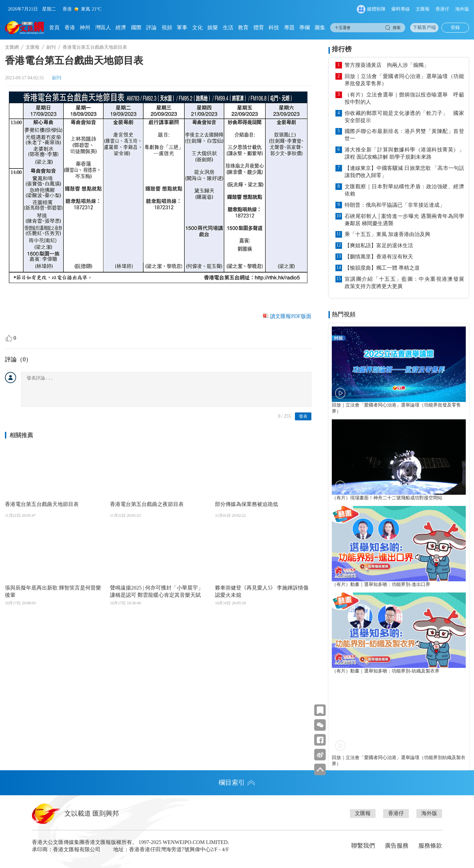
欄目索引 (237, 782)
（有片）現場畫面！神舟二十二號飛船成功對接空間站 (387, 498)
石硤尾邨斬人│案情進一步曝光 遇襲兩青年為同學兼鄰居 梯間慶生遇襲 (404, 220)
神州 (85, 27)
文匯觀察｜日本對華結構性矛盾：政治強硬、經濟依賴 (404, 190)
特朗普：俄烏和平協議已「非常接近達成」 (395, 205)
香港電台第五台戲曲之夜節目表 (147, 504)
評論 (151, 27)
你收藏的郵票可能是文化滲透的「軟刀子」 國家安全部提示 (404, 117)
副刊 (51, 47)
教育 (243, 27)
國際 (136, 27)
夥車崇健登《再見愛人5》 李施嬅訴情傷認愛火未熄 (262, 591)
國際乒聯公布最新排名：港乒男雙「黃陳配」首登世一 (404, 135)
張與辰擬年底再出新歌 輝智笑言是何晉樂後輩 (53, 591)
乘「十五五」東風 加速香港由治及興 (387, 234)
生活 (228, 27)
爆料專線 (401, 9)
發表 (303, 416)
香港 (70, 27)
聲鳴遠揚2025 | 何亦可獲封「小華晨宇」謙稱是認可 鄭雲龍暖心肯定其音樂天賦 (157, 591)
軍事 (182, 27)
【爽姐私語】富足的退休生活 (379, 245)
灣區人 (103, 27)
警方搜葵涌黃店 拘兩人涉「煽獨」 (387, 65)
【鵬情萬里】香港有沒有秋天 (379, 257)
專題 (289, 27)
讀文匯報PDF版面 (290, 316)
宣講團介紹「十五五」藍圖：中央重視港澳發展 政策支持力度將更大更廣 (404, 283)
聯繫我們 (363, 846)
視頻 (167, 27)
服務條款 (430, 846)
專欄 (304, 27)
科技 (274, 27)
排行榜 (342, 49)
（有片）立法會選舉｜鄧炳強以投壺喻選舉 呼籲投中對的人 (404, 98)
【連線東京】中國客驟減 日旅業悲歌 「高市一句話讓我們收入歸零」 (404, 172)
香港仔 (442, 9)
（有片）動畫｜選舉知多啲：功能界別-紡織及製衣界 (386, 671)
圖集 (320, 27)
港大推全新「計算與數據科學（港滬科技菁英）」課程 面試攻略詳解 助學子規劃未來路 (404, 153)
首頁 (54, 27)
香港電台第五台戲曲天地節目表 (42, 504)
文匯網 (12, 47)
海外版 (462, 9)
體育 (259, 27)
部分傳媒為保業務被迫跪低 (247, 504)
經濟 (121, 27)
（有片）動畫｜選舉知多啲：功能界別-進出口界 (381, 584)
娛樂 (213, 27)
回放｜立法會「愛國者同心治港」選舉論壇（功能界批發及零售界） (404, 80)
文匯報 (423, 9)
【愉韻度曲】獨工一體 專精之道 (382, 268)
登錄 (455, 27)
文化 (197, 27)
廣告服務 (397, 846)
